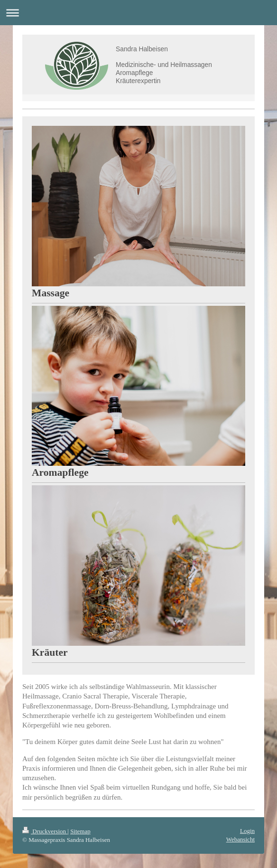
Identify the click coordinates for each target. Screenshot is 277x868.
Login (247, 831)
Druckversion (45, 831)
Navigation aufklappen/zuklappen (138, 13)
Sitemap (80, 831)
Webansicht (240, 839)
